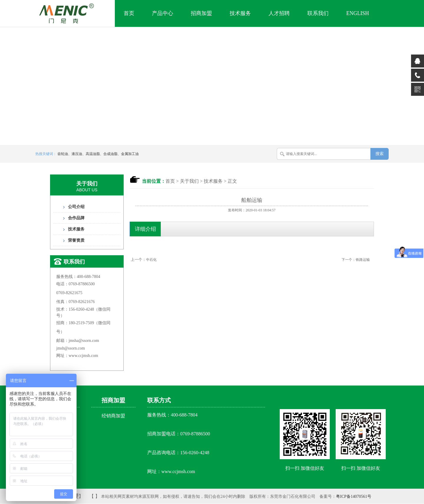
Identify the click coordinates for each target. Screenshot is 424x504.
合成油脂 (110, 154)
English (358, 13)
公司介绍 (76, 207)
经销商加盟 (113, 416)
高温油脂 (93, 154)
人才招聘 (279, 13)
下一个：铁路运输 (356, 260)
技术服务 (240, 13)
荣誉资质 (76, 240)
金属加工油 (130, 154)
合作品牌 (76, 218)
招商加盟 (201, 13)
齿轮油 (63, 154)
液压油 (77, 154)
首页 (129, 13)
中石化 (151, 260)
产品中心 (163, 13)
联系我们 (318, 13)
